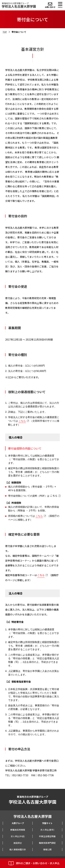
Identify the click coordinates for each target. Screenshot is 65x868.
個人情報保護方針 (18, 849)
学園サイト (47, 823)
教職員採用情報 (18, 830)
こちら (22, 421)
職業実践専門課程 (47, 843)
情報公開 (47, 849)
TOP (5, 32)
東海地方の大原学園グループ (19, 5)
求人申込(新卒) (47, 830)
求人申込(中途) (18, 836)
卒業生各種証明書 (47, 836)
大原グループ (18, 823)
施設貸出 (18, 843)
